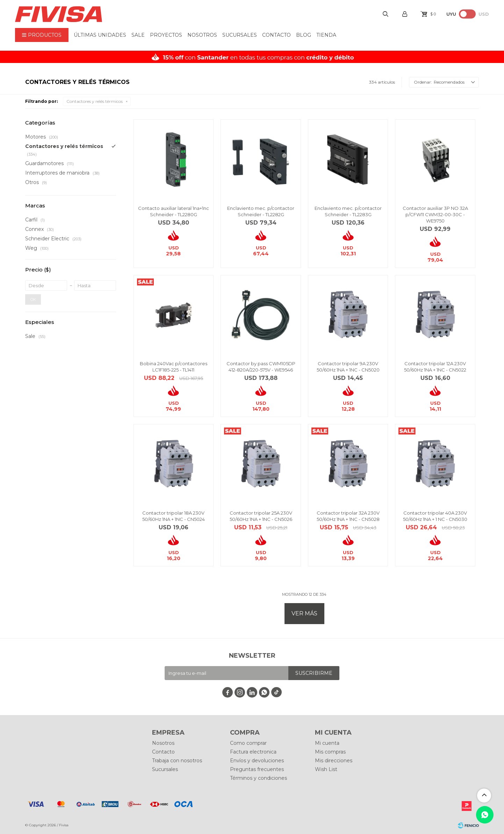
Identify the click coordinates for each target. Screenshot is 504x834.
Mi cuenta (327, 743)
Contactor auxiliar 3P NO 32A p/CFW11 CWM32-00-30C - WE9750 (435, 214)
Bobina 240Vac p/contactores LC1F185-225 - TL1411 (174, 367)
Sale (138, 35)
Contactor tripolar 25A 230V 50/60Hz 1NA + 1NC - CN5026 (261, 516)
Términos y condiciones (258, 778)
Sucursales (240, 35)
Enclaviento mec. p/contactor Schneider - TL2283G (348, 211)
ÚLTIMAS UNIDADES (100, 35)
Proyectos (166, 35)
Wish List (326, 769)
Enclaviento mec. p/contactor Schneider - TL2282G (261, 211)
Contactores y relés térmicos (95, 101)
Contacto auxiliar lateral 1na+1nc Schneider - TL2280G (174, 211)
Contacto (276, 35)
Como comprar (248, 743)
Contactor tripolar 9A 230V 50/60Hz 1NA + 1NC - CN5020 (348, 367)
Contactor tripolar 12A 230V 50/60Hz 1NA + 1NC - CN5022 (435, 367)
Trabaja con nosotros (177, 761)
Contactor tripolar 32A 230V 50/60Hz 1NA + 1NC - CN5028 (348, 516)
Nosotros (202, 35)
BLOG (304, 35)
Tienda (326, 35)
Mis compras (330, 752)
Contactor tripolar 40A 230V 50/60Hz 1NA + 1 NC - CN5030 (435, 516)
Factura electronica (253, 752)
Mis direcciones (334, 761)
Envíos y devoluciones (257, 761)
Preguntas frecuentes (257, 769)
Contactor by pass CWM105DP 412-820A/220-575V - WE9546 (261, 367)
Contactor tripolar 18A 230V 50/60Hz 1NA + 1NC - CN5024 (174, 516)
